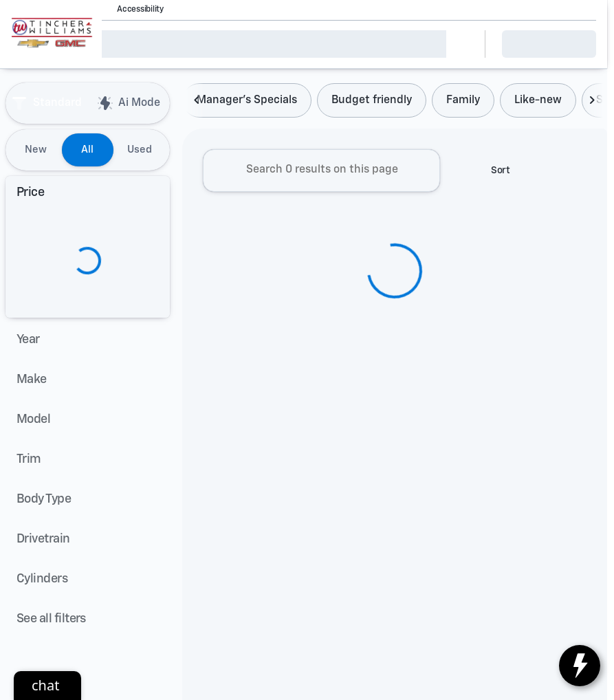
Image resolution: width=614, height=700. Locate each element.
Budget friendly (372, 103)
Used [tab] (140, 150)
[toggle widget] (580, 666)
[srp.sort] (493, 173)
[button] (194, 10)
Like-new (538, 103)
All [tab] (87, 150)
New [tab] (36, 150)
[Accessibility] (134, 10)
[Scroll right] (592, 103)
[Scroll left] (197, 103)
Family (463, 103)
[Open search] (457, 44)
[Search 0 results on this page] (321, 173)
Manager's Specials (247, 103)
